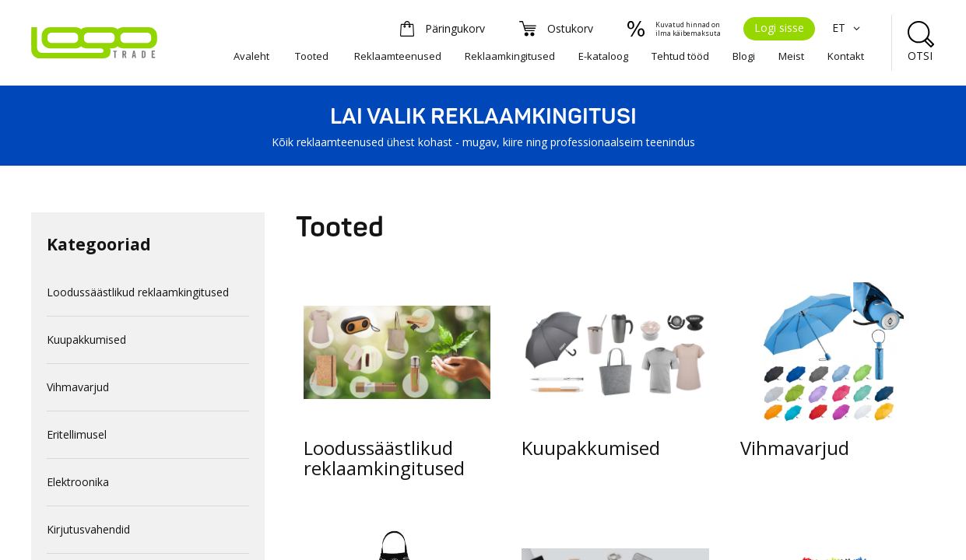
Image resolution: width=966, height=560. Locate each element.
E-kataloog (603, 56)
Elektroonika (78, 482)
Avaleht (251, 56)
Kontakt (846, 56)
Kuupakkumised (86, 339)
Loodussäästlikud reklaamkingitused (138, 292)
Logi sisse (779, 28)
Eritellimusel (77, 434)
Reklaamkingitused (510, 56)
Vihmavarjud (78, 387)
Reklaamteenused (398, 56)
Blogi (744, 56)
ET (848, 28)
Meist (791, 56)
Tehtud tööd (680, 56)
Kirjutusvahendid (88, 529)
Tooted (312, 56)
